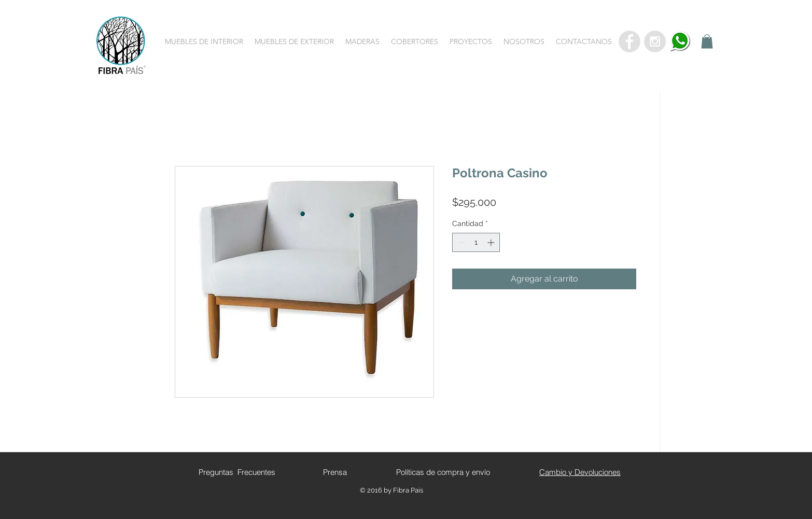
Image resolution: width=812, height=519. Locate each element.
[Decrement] (460, 242)
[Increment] (492, 242)
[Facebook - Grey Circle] (629, 41)
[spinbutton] (476, 242)
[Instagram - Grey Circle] (655, 41)
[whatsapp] (680, 41)
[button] (204, 41)
